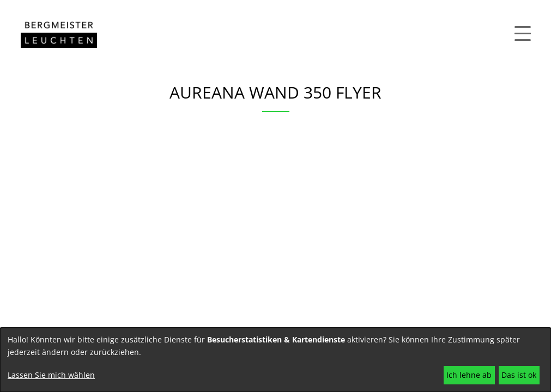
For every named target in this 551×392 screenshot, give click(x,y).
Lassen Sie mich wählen (51, 375)
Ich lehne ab (469, 375)
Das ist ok (519, 375)
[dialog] (275, 360)
